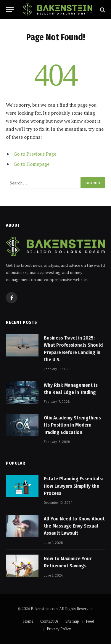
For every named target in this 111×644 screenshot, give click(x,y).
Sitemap (72, 621)
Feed (90, 621)
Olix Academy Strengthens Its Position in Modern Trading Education (72, 425)
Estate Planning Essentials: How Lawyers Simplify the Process (73, 486)
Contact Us (49, 621)
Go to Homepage (32, 164)
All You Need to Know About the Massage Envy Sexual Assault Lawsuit (74, 526)
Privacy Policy (59, 629)
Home (28, 621)
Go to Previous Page (35, 154)
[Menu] (10, 10)
